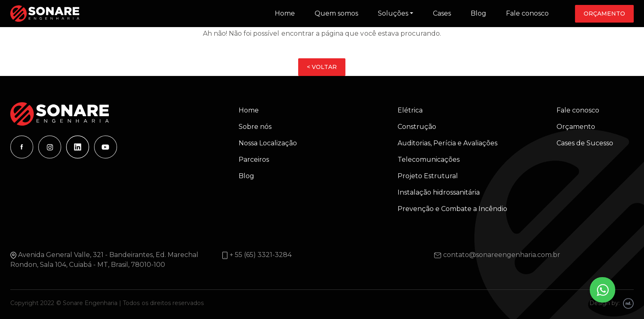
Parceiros (254, 159)
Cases (442, 13)
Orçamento (604, 14)
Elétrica (410, 110)
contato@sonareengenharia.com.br (502, 255)
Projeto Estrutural (428, 176)
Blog (478, 13)
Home (285, 13)
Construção (417, 127)
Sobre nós (255, 127)
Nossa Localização (268, 143)
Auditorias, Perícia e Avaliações (447, 143)
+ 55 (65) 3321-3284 (261, 255)
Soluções (393, 13)
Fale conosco (527, 13)
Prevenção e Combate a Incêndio (452, 209)
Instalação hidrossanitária (439, 192)
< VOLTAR (322, 67)
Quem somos (336, 13)
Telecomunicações (429, 159)
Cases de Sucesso (585, 143)
